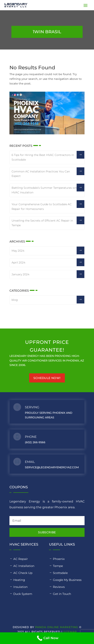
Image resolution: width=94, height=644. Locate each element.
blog (15, 300)
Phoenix (59, 559)
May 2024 (18, 251)
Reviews (59, 587)
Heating (19, 580)
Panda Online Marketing (57, 627)
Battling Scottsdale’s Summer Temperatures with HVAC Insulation (45, 190)
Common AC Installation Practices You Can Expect (41, 174)
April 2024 (18, 262)
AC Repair (21, 559)
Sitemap (70, 632)
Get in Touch (62, 594)
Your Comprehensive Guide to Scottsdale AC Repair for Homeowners (42, 207)
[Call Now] (47, 638)
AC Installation (24, 566)
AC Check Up (23, 573)
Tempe (58, 566)
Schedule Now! (47, 378)
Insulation (20, 587)
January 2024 (20, 274)
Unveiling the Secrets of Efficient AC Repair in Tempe (42, 223)
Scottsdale (60, 573)
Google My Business (67, 580)
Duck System (23, 594)
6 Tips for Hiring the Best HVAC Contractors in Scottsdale (43, 157)
